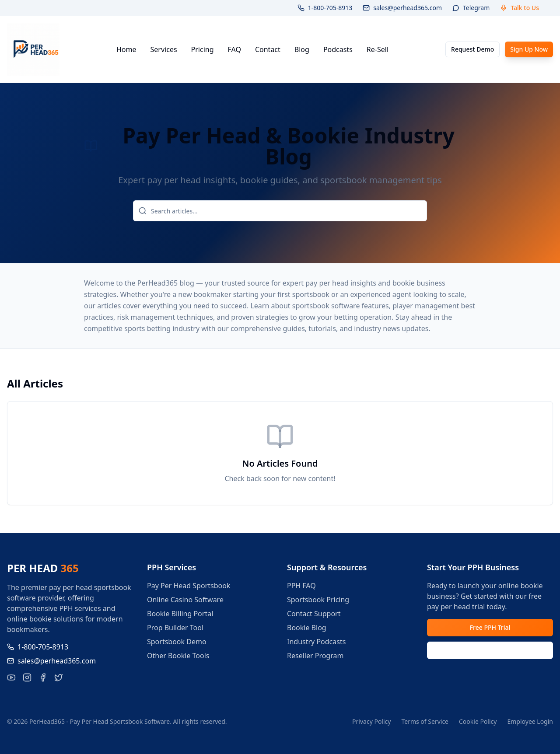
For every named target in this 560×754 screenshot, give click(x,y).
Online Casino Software (185, 600)
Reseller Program (315, 656)
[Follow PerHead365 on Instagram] (27, 677)
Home (126, 49)
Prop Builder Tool (175, 628)
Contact (268, 49)
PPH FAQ (301, 586)
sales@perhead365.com (402, 8)
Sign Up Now (529, 49)
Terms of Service (425, 721)
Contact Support (314, 614)
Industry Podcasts (316, 642)
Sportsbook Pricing (318, 600)
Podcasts (338, 49)
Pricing (203, 49)
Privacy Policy (371, 721)
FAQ (234, 49)
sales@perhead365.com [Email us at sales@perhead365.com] (51, 661)
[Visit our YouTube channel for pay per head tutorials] (11, 677)
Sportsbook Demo (177, 642)
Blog (302, 49)
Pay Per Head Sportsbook (189, 586)
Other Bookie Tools (178, 656)
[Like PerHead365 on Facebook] (43, 677)
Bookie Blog (307, 628)
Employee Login (530, 721)
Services (164, 49)
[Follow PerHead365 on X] (59, 677)
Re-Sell (378, 49)
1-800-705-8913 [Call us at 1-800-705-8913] (38, 647)
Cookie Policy (478, 721)
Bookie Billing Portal (180, 614)
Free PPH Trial (490, 627)
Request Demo (472, 49)
